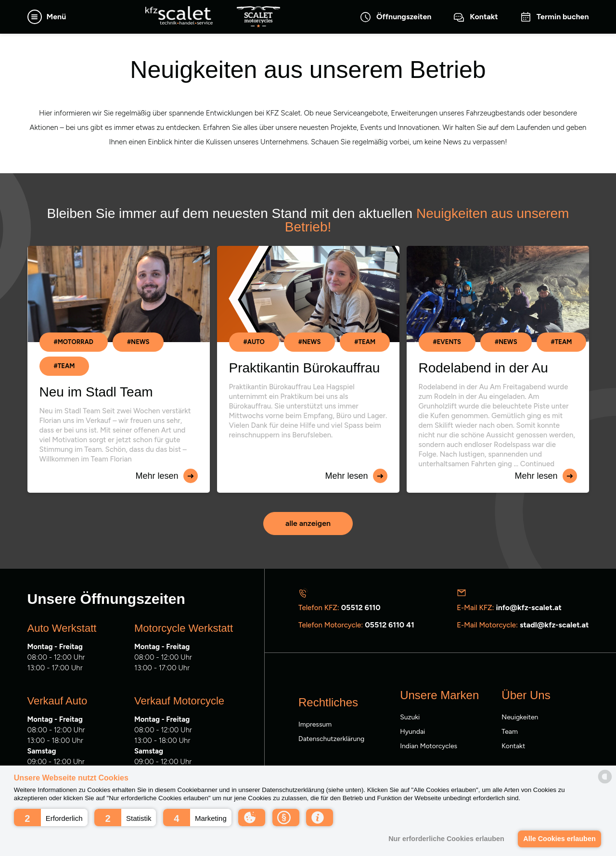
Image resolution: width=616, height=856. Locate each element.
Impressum (315, 724)
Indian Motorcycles (429, 746)
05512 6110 (361, 607)
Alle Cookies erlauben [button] (559, 839)
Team (510, 732)
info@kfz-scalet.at (528, 607)
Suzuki (410, 717)
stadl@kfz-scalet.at (554, 625)
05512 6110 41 (390, 625)
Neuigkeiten (520, 717)
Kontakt (513, 746)
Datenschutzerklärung (331, 739)
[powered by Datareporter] (605, 777)
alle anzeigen (308, 523)
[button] (51, 818)
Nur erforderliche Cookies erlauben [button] (446, 839)
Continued (537, 464)
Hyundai (412, 732)
